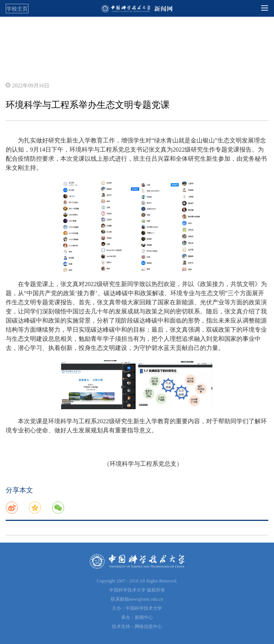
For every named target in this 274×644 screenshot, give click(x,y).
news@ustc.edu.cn (146, 599)
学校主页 (17, 9)
